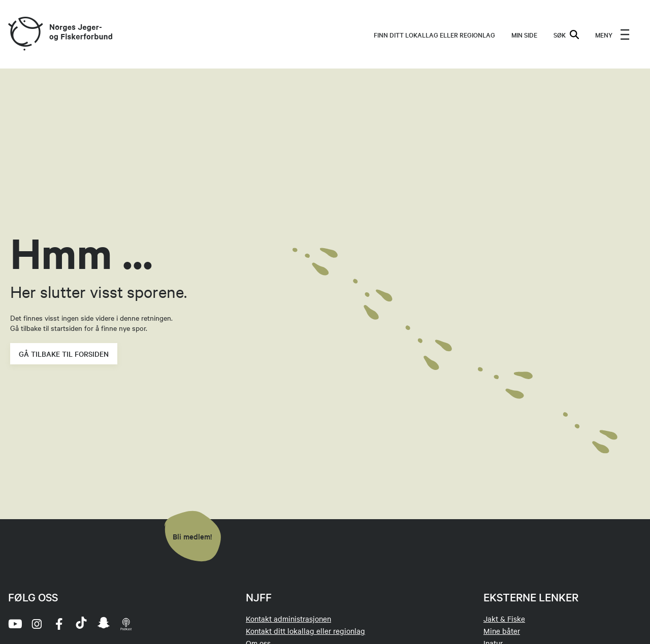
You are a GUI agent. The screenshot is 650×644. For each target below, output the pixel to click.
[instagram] (37, 624)
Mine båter (502, 631)
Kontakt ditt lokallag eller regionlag (305, 631)
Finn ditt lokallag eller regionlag (434, 35)
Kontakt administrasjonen (288, 619)
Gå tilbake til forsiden (64, 354)
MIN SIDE (524, 35)
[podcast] (126, 624)
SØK (566, 35)
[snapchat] (104, 624)
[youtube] (14, 624)
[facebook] (59, 624)
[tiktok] (81, 624)
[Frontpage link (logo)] (25, 34)
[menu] (612, 35)
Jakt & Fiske (504, 619)
